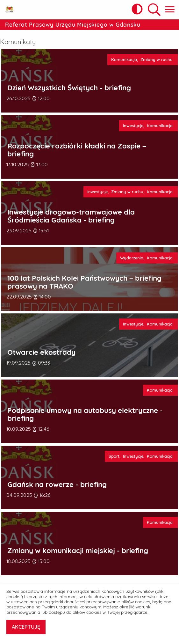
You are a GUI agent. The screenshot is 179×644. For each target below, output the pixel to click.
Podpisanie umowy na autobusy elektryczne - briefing (85, 414)
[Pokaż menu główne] (170, 10)
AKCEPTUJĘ (26, 627)
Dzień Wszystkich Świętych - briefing (69, 88)
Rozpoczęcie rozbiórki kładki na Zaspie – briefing (77, 150)
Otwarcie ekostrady (41, 352)
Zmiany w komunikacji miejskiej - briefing (78, 551)
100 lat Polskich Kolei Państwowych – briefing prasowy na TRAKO (84, 282)
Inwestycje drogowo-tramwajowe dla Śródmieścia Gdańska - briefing (71, 216)
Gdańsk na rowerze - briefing (57, 485)
